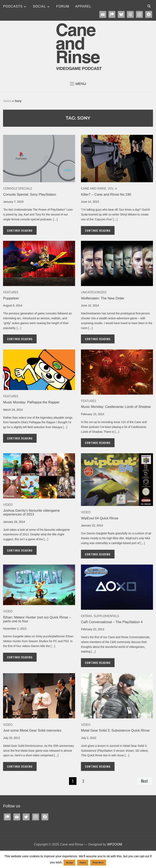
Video (8, 505)
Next (144, 781)
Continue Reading (20, 230)
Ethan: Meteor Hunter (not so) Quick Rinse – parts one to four (37, 619)
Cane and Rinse (94, 189)
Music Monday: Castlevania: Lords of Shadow (116, 407)
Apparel (83, 6)
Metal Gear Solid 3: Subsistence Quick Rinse (115, 730)
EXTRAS (86, 616)
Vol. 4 (112, 189)
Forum (63, 6)
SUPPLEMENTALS (106, 616)
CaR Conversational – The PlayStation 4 (112, 622)
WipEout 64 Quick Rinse (100, 518)
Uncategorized (94, 292)
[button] (78, 84)
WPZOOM (115, 844)
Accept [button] (69, 863)
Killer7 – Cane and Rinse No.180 (106, 194)
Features (11, 292)
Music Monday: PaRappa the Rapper (31, 402)
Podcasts (13, 6)
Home (7, 101)
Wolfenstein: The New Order (103, 298)
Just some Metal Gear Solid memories (32, 730)
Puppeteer (11, 298)
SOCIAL (39, 6)
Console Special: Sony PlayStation (30, 194)
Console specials (18, 189)
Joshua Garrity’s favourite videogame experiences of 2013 (31, 512)
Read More (98, 863)
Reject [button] (83, 863)
